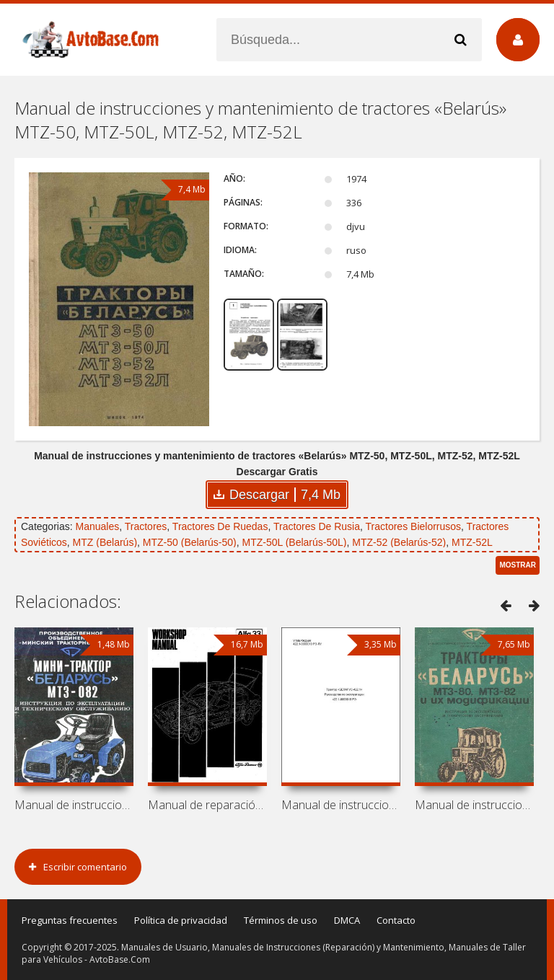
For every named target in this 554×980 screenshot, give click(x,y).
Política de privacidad (181, 920)
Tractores (146, 526)
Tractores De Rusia (317, 526)
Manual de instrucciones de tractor (341, 805)
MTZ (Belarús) (105, 542)
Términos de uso (281, 920)
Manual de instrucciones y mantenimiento (74, 805)
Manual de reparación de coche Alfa (207, 805)
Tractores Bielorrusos (414, 526)
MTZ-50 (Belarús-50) (190, 542)
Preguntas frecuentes (70, 920)
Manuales (97, 526)
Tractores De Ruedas (220, 526)
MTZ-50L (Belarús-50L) (295, 542)
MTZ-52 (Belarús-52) (399, 542)
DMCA (347, 920)
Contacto (396, 920)
